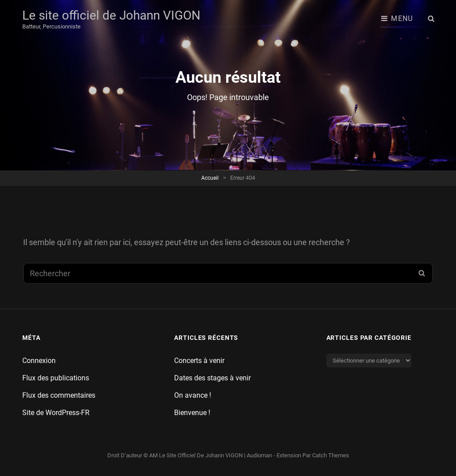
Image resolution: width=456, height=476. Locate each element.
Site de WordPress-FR (56, 413)
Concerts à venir (199, 361)
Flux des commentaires (59, 395)
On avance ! (193, 395)
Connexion (39, 361)
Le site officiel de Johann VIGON (111, 15)
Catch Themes (331, 455)
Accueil (210, 178)
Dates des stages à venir (212, 378)
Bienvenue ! (192, 413)
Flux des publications (56, 378)
